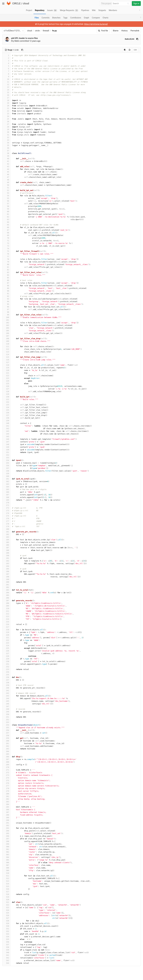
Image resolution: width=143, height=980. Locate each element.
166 (6, 492)
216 (6, 624)
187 (6, 548)
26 (6, 122)
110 (6, 344)
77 (6, 257)
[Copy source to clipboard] (125, 50)
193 (6, 564)
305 (6, 860)
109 (6, 341)
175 (6, 516)
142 (6, 429)
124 (6, 381)
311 (6, 876)
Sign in (136, 3)
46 (6, 175)
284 (6, 804)
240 (6, 688)
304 (6, 857)
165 (6, 489)
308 (6, 868)
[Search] (121, 4)
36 (6, 148)
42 (6, 164)
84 (6, 275)
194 (6, 566)
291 (6, 823)
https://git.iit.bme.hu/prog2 (96, 24)
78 (6, 259)
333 (6, 934)
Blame (116, 31)
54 (6, 196)
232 (6, 667)
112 (6, 349)
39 (6, 156)
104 (6, 328)
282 (6, 799)
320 (6, 900)
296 (6, 836)
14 (6, 90)
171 (6, 505)
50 (6, 185)
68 (6, 233)
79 (6, 262)
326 (6, 916)
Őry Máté (15, 41)
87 (6, 283)
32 (6, 137)
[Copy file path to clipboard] (22, 50)
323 (6, 908)
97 (6, 309)
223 (6, 643)
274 (6, 778)
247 (6, 706)
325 (6, 913)
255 (6, 728)
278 (6, 788)
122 (6, 376)
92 (6, 296)
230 (6, 661)
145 (6, 437)
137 (6, 415)
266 (6, 757)
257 (6, 733)
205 (6, 595)
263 (6, 749)
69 (6, 235)
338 (6, 947)
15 (6, 92)
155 (6, 463)
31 (6, 135)
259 (6, 738)
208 (6, 603)
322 (6, 905)
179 (6, 526)
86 (6, 280)
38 (6, 153)
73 (6, 246)
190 (6, 556)
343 (6, 961)
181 (6, 532)
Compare (96, 18)
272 (6, 773)
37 (6, 151)
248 (6, 709)
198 (6, 577)
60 (6, 212)
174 (6, 513)
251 (6, 717)
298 (6, 841)
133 (6, 405)
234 (6, 672)
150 (6, 450)
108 (6, 339)
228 (6, 656)
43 (6, 167)
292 (6, 826)
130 (6, 397)
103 (6, 325)
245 (6, 701)
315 (6, 886)
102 (6, 323)
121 (6, 373)
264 (6, 751)
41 (6, 161)
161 (6, 479)
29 (6, 130)
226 (6, 651)
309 (6, 871)
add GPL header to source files (24, 38)
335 (6, 939)
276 (6, 783)
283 (6, 802)
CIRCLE (16, 3)
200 (6, 582)
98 (6, 312)
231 (6, 664)
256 (6, 730)
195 (6, 569)
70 (6, 238)
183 (6, 537)
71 (6, 241)
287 (6, 812)
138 (6, 418)
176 (6, 519)
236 (6, 677)
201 (6, 585)
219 (6, 632)
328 (6, 921)
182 (6, 534)
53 (6, 193)
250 (6, 714)
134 (6, 407)
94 (6, 302)
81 (6, 267)
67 (6, 230)
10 (6, 79)
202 (6, 587)
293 (6, 828)
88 (6, 286)
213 (6, 616)
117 (6, 362)
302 (6, 852)
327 (6, 918)
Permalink (135, 31)
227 (6, 654)
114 (6, 354)
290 (6, 820)
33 (6, 140)
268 (6, 762)
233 (6, 669)
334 (6, 937)
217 (6, 627)
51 (6, 188)
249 (6, 712)
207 (6, 601)
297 (6, 839)
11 (6, 82)
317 (6, 892)
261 (6, 743)
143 (6, 431)
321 (6, 902)
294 (6, 831)
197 (6, 574)
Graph (87, 18)
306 (6, 863)
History (124, 31)
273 (6, 775)
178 (6, 524)
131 (6, 399)
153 (6, 458)
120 (6, 370)
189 (6, 553)
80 (6, 264)
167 (6, 495)
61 (6, 214)
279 (6, 791)
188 (6, 550)
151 (6, 452)
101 (6, 320)
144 (6, 434)
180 (6, 529)
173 (6, 511)
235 (6, 675)
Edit (135, 50)
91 (6, 294)
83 (6, 272)
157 (6, 468)
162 (6, 482)
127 (6, 389)
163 (6, 484)
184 (6, 540)
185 (6, 542)
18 (6, 100)
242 (6, 693)
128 (6, 392)
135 (6, 410)
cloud (26, 3)
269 (6, 765)
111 (6, 347)
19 (6, 103)
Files (37, 18)
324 (6, 910)
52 (6, 190)
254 (6, 725)
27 (6, 124)
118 (6, 365)
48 (6, 180)
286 (6, 810)
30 (6, 132)
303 (6, 855)
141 (6, 426)
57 (6, 204)
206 (6, 598)
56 (6, 201)
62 (6, 217)
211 (6, 611)
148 (6, 444)
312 (6, 878)
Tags (65, 18)
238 (6, 683)
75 (6, 251)
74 (6, 249)
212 (6, 614)
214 (6, 619)
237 (6, 680)
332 (6, 931)
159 (6, 474)
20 (6, 106)
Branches (56, 18)
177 (6, 521)
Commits (46, 18)
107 (6, 336)
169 (6, 500)
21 (6, 108)
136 (6, 413)
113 (6, 352)
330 (6, 926)
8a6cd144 (130, 39)
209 (6, 606)
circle (37, 31)
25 (6, 119)
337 (6, 945)
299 (6, 844)
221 (6, 638)
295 (6, 833)
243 (6, 696)
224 (6, 646)
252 (6, 720)
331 (6, 929)
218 (6, 630)
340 (6, 953)
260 (6, 741)
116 (6, 360)
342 (6, 958)
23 (6, 114)
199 (6, 579)
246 (6, 704)
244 (6, 699)
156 (6, 466)
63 (6, 220)
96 (6, 307)
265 (6, 754)
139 (6, 421)
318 (6, 894)
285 (6, 807)
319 (6, 897)
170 (6, 503)
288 (6, 815)
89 (6, 288)
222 (6, 640)
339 (6, 950)
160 (6, 476)
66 (6, 227)
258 (6, 736)
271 (6, 770)
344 (6, 963)
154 (6, 460)
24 (6, 116)
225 (6, 648)
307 (6, 865)
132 (6, 402)
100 (6, 317)
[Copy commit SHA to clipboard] (137, 39)
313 (6, 881)
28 (6, 127)
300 (6, 847)
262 (6, 746)
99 (6, 315)
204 (6, 593)
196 (6, 571)
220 (6, 635)
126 (6, 386)
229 (6, 659)
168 (6, 497)
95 (6, 304)
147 (6, 442)
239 (6, 685)
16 (6, 95)
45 (6, 172)
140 (6, 423)
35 (6, 145)
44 (6, 169)
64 (6, 222)
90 (6, 291)
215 (6, 622)
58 (6, 206)
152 (6, 455)
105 (6, 331)
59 (6, 209)
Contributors (76, 18)
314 (6, 884)
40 (6, 159)
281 (6, 796)
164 (6, 487)
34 (6, 143)
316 (6, 889)
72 (6, 243)
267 (6, 759)
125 (6, 384)
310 (6, 873)
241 (6, 691)
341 (6, 955)
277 (6, 786)
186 (6, 545)
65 (6, 225)
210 (6, 609)
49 (6, 182)
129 (6, 394)
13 (6, 87)
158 (6, 471)
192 (6, 561)
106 (6, 333)
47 (6, 177)
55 (6, 198)
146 (6, 439)
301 (6, 849)
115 (6, 357)
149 (6, 447)
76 (6, 254)
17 (6, 98)
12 (6, 85)
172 (6, 508)
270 (6, 767)
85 (6, 278)
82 (6, 270)
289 (6, 818)
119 (6, 368)
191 (6, 558)
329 (6, 923)
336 (6, 942)
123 (6, 378)
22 (6, 111)
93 (6, 299)
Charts (106, 18)
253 (6, 722)
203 (6, 590)
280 (6, 794)
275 (6, 781)
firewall (46, 31)
